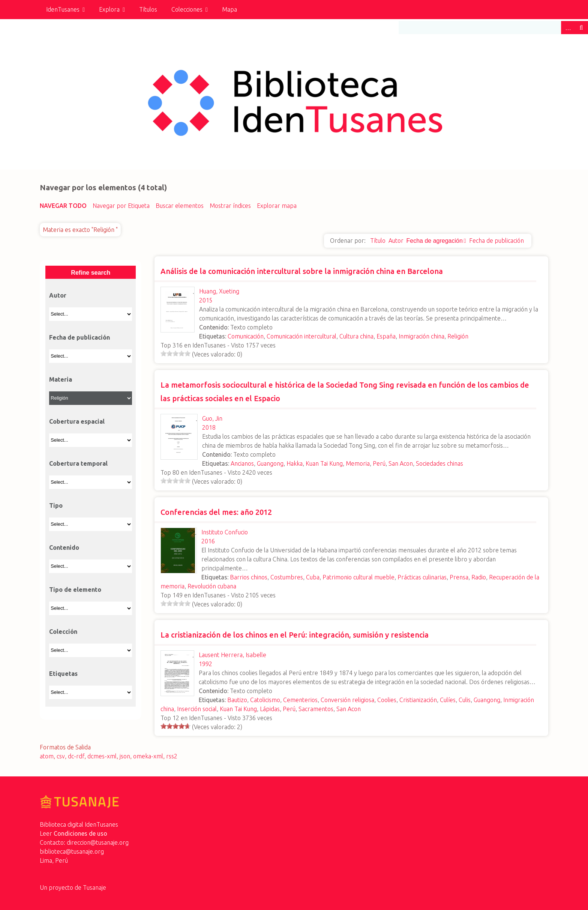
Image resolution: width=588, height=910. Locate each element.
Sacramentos (316, 709)
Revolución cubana (212, 586)
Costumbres (287, 577)
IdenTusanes (63, 9)
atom (47, 756)
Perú (379, 463)
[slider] (175, 353)
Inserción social (197, 709)
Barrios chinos (249, 577)
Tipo (56, 505)
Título (378, 241)
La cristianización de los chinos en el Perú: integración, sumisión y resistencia (295, 635)
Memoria (358, 463)
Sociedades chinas (439, 463)
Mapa (229, 9)
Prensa (459, 577)
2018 (209, 427)
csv (61, 756)
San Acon (401, 463)
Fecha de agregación (435, 241)
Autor (396, 241)
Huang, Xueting (219, 291)
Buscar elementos (180, 206)
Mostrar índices (230, 206)
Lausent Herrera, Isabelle (232, 655)
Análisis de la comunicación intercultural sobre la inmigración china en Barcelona (302, 271)
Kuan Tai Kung (324, 463)
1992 (205, 664)
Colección (63, 632)
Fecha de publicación (496, 241)
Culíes (448, 700)
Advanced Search (568, 28)
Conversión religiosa (347, 700)
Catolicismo (265, 700)
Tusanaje (94, 887)
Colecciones (187, 9)
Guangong (270, 463)
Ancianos (242, 463)
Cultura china (356, 336)
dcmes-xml (102, 756)
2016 (208, 541)
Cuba (313, 577)
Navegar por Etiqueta (121, 206)
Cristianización (418, 700)
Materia (61, 379)
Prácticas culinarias (422, 577)
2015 (206, 300)
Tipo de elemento (75, 590)
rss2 (172, 756)
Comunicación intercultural (301, 336)
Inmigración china (421, 336)
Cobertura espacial (77, 421)
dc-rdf (76, 756)
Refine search (91, 273)
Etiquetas (63, 674)
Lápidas (270, 709)
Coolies (387, 700)
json (125, 756)
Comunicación (246, 336)
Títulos (148, 9)
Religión (458, 336)
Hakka (295, 463)
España (386, 336)
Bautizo (237, 700)
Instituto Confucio (225, 532)
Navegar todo (63, 206)
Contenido (64, 548)
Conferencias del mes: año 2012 (216, 512)
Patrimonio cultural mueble (358, 577)
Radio (479, 577)
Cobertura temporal (78, 463)
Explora (109, 9)
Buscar (581, 28)
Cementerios (300, 700)
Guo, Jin (212, 418)
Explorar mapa (277, 206)
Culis (465, 700)
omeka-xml (148, 756)
